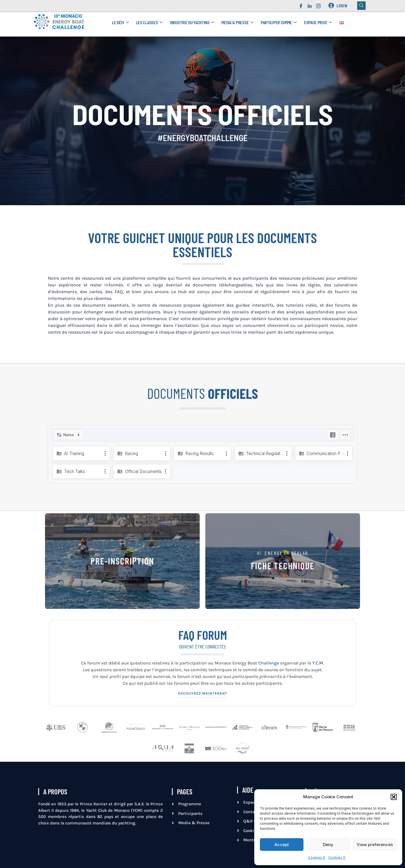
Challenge (269, 663)
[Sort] (69, 435)
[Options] (345, 435)
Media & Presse (237, 22)
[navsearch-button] (361, 6)
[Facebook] (301, 4)
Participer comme (279, 22)
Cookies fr (317, 857)
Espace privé (318, 22)
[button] (394, 797)
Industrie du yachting (192, 22)
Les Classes (149, 22)
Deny (328, 845)
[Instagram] (318, 4)
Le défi (120, 22)
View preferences (375, 845)
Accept (282, 845)
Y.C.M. (318, 663)
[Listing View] (333, 435)
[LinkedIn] (310, 4)
